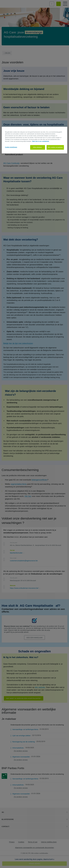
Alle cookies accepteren (55, 147)
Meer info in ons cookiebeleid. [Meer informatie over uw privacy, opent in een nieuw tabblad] (41, 141)
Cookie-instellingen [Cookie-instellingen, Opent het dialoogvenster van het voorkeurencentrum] (11, 147)
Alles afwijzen (38, 147)
